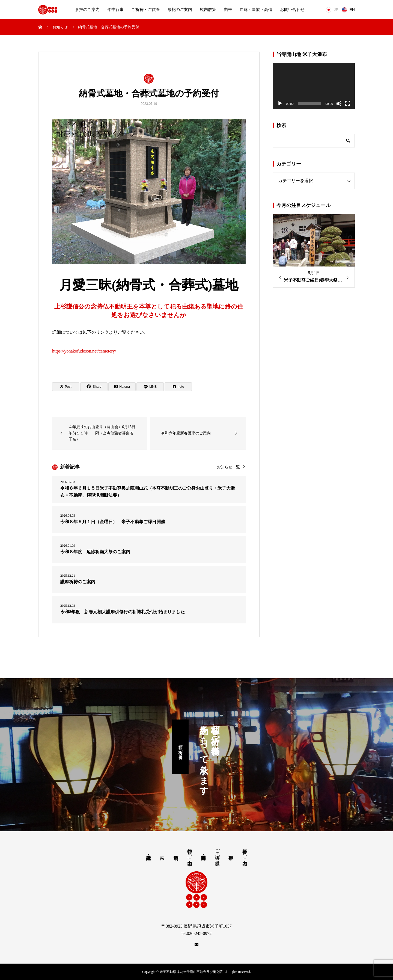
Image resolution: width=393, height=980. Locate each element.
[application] (314, 86)
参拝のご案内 (87, 10)
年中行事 (115, 10)
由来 (228, 10)
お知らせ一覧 (228, 467)
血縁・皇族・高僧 (256, 10)
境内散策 (208, 10)
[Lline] (150, 387)
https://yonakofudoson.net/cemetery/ (84, 351)
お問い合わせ (292, 10)
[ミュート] (339, 103)
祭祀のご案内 (180, 10)
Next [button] (349, 278)
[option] (314, 251)
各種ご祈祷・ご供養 (181, 747)
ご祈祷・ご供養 (146, 10)
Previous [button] (278, 278)
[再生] (280, 103)
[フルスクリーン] (348, 103)
